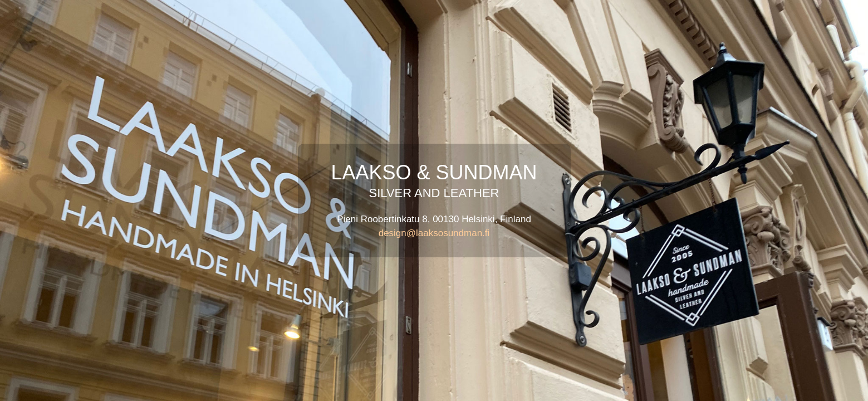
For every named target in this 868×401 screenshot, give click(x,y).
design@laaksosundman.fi (434, 233)
